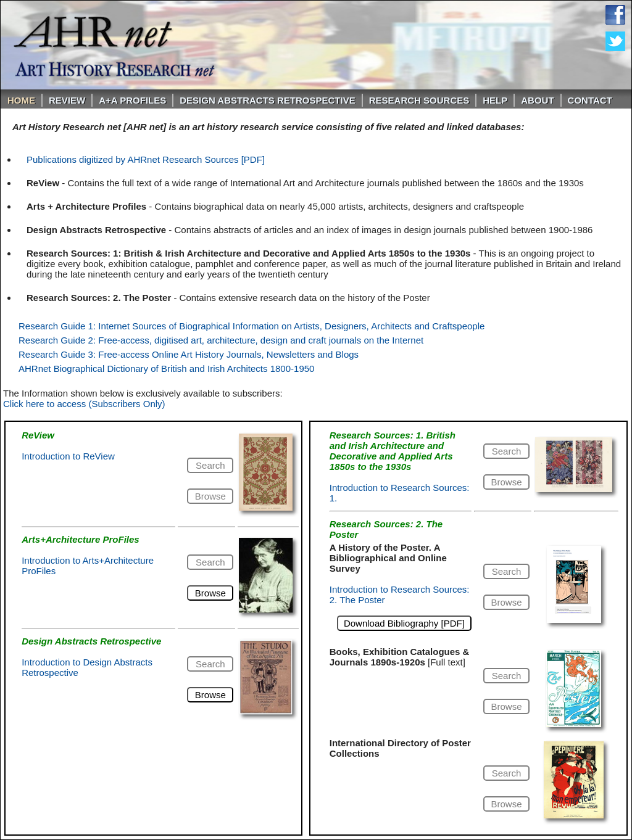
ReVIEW (67, 100)
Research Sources (419, 100)
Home (21, 100)
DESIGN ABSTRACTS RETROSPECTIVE (267, 100)
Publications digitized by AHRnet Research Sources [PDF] (146, 159)
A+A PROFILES (132, 100)
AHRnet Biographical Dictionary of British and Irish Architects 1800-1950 (166, 369)
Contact (590, 100)
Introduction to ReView (68, 456)
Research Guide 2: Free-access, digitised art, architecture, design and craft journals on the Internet (221, 340)
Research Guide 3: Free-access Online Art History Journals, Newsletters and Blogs (189, 354)
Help (495, 100)
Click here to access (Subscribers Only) (84, 404)
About (537, 100)
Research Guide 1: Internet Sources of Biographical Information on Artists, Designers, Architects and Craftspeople (252, 326)
